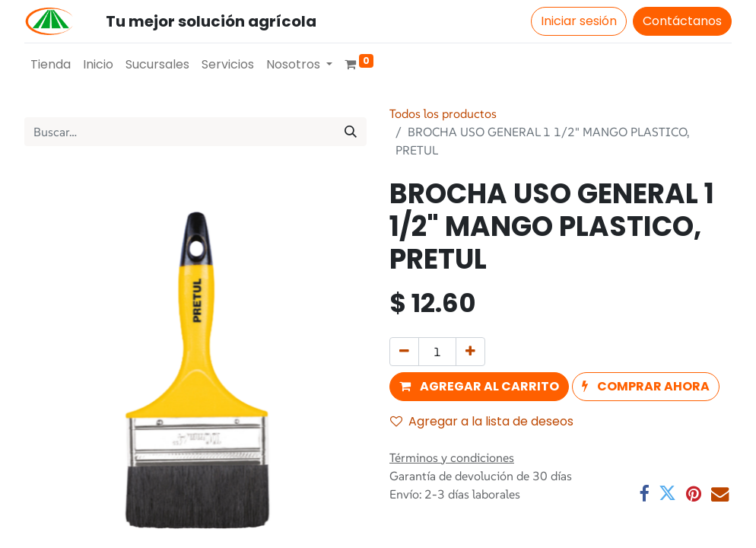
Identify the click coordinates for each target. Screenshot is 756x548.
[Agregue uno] (470, 352)
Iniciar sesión (579, 21)
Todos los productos (443, 113)
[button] (479, 387)
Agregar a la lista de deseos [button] (482, 421)
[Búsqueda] (351, 132)
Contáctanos (682, 21)
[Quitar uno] (404, 352)
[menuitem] (51, 65)
